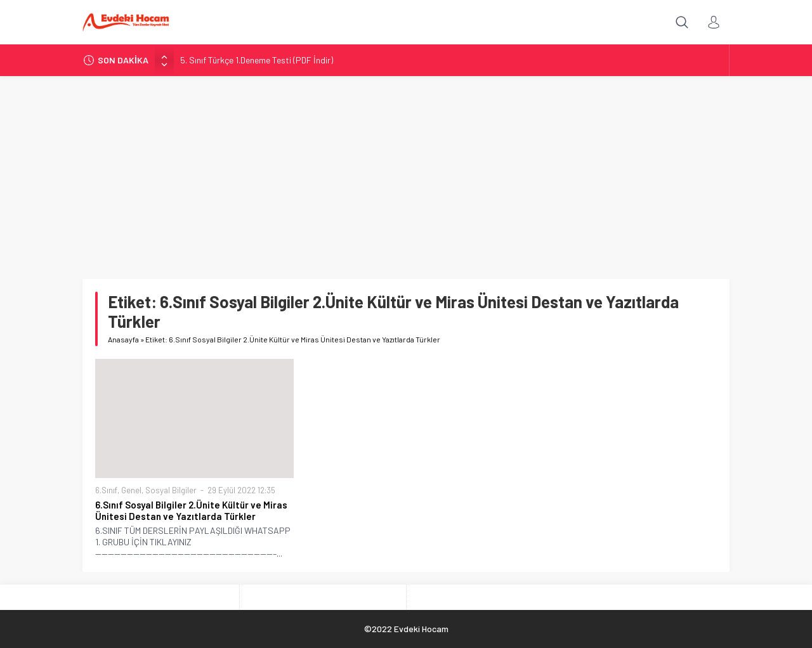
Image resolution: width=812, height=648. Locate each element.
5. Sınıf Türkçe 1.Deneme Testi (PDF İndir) (257, 60)
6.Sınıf (106, 490)
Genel (131, 490)
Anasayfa (123, 339)
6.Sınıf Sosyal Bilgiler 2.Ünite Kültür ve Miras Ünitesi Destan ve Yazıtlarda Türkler (191, 510)
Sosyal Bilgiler (171, 490)
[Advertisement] (406, 171)
